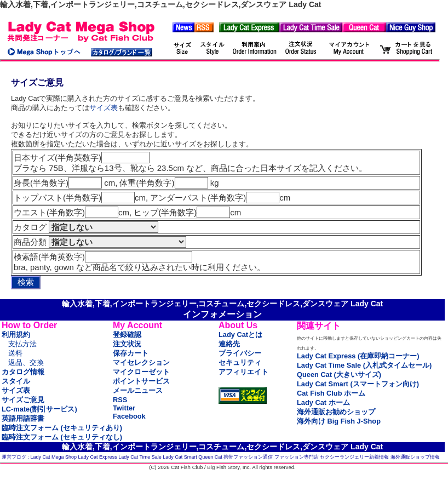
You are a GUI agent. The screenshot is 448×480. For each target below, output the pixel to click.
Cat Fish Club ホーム (331, 393)
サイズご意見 (23, 400)
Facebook (129, 416)
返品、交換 (26, 362)
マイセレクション (141, 362)
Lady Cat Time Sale (140, 457)
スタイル (16, 381)
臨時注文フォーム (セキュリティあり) (62, 428)
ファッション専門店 (297, 457)
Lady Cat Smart (180, 457)
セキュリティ (240, 362)
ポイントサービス (141, 381)
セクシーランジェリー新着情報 (354, 457)
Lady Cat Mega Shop (54, 457)
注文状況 (127, 344)
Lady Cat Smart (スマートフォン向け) (358, 384)
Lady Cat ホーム (323, 402)
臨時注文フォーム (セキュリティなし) (62, 437)
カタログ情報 (23, 372)
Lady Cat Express (98, 457)
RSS (120, 400)
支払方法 (22, 344)
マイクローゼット (141, 372)
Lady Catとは (240, 335)
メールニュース (138, 390)
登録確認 (127, 335)
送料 (15, 353)
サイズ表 (104, 108)
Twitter (124, 408)
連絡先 (229, 344)
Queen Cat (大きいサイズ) (339, 375)
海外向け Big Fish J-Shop (339, 421)
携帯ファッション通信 (248, 457)
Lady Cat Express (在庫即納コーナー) (358, 356)
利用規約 (16, 335)
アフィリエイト (243, 372)
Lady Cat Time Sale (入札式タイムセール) (364, 365)
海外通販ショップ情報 (415, 457)
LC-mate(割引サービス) (39, 409)
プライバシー (240, 353)
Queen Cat (210, 457)
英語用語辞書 (23, 418)
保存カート (131, 353)
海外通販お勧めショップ (336, 412)
